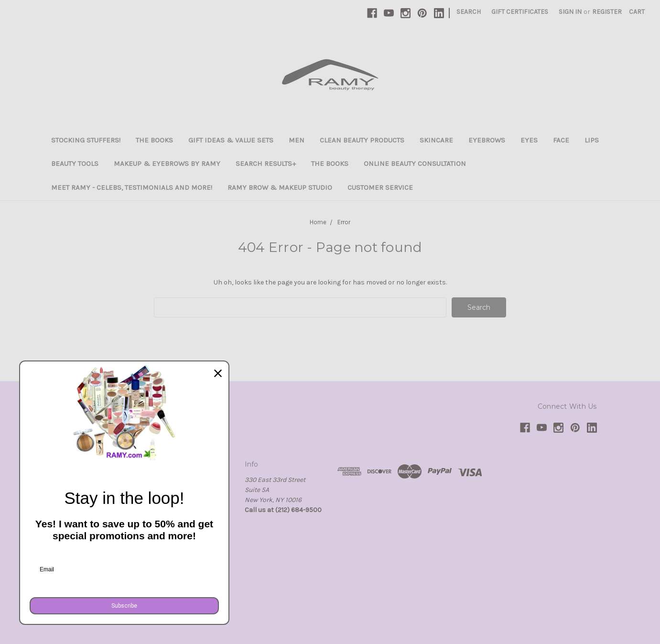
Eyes (529, 140)
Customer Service (380, 187)
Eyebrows (487, 140)
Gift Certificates (520, 12)
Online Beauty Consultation (415, 164)
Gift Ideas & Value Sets (231, 140)
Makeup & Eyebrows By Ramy (167, 164)
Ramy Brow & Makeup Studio (280, 187)
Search (469, 12)
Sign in (570, 12)
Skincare (436, 140)
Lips (592, 140)
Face (561, 140)
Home (318, 222)
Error (344, 222)
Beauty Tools (75, 164)
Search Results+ (266, 164)
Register (607, 12)
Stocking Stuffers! (86, 140)
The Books (154, 140)
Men (297, 140)
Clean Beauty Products (362, 140)
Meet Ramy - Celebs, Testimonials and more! (132, 187)
